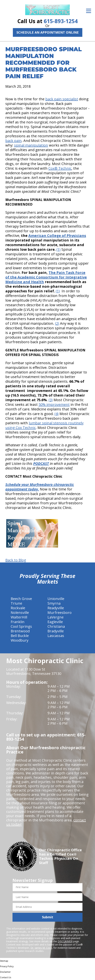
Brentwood (20, 631)
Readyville (56, 608)
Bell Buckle (20, 636)
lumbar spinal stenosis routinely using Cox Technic (44, 425)
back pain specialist (62, 99)
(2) (57, 323)
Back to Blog (16, 560)
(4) (57, 414)
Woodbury (20, 640)
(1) (58, 249)
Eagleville (55, 622)
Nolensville (20, 613)
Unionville (56, 599)
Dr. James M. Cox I (41, 948)
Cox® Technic (60, 168)
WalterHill (19, 617)
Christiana (56, 626)
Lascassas (56, 636)
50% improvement (54, 404)
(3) (51, 400)
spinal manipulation (31, 145)
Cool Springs (21, 626)
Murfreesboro (60, 613)
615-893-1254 (61, 21)
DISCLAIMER (65, 941)
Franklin (18, 622)
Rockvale (18, 608)
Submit (48, 917)
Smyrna (54, 603)
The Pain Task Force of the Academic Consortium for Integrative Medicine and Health (46, 277)
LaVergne (56, 617)
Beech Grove (21, 599)
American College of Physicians (57, 236)
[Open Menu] (89, 11)
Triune (16, 603)
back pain (13, 141)
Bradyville (56, 631)
